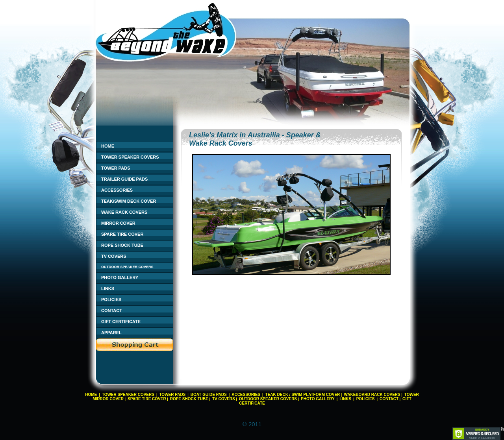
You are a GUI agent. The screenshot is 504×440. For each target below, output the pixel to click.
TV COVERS (114, 256)
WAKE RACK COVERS (124, 212)
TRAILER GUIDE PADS (124, 179)
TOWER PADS (116, 168)
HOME (108, 146)
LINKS (108, 288)
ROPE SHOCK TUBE (122, 245)
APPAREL (111, 333)
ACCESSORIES (117, 190)
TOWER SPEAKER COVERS (130, 157)
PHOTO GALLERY (120, 277)
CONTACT (112, 311)
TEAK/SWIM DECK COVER (129, 201)
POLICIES (111, 299)
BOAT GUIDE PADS (209, 395)
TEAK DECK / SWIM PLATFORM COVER (303, 395)
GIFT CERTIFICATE (121, 322)
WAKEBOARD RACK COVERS (372, 395)
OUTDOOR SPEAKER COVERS (127, 267)
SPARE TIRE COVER (122, 234)
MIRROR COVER (118, 223)
